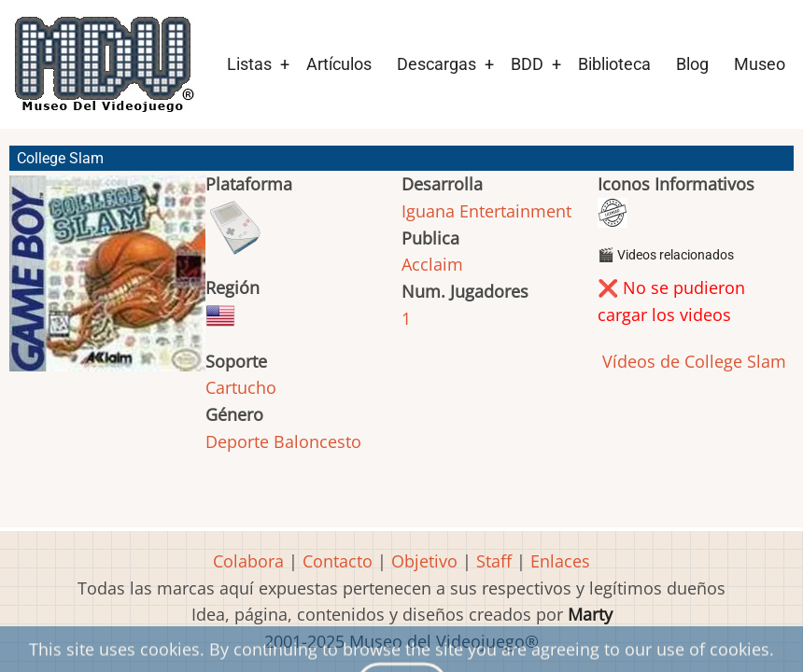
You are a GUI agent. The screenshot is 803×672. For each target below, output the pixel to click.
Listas (249, 64)
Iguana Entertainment (486, 211)
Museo (760, 64)
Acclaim (432, 264)
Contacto (338, 561)
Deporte (237, 441)
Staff (494, 561)
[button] (107, 282)
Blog (692, 64)
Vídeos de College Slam (692, 361)
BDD (527, 64)
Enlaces (560, 561)
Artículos (339, 64)
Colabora (248, 561)
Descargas (437, 64)
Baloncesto (317, 441)
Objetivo (424, 561)
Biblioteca (614, 64)
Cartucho (241, 387)
